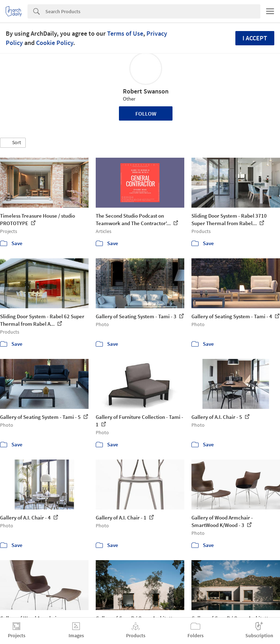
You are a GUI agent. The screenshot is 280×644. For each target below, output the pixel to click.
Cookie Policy (55, 43)
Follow (146, 113)
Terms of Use (125, 33)
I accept (255, 38)
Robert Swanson (146, 91)
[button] (13, 143)
